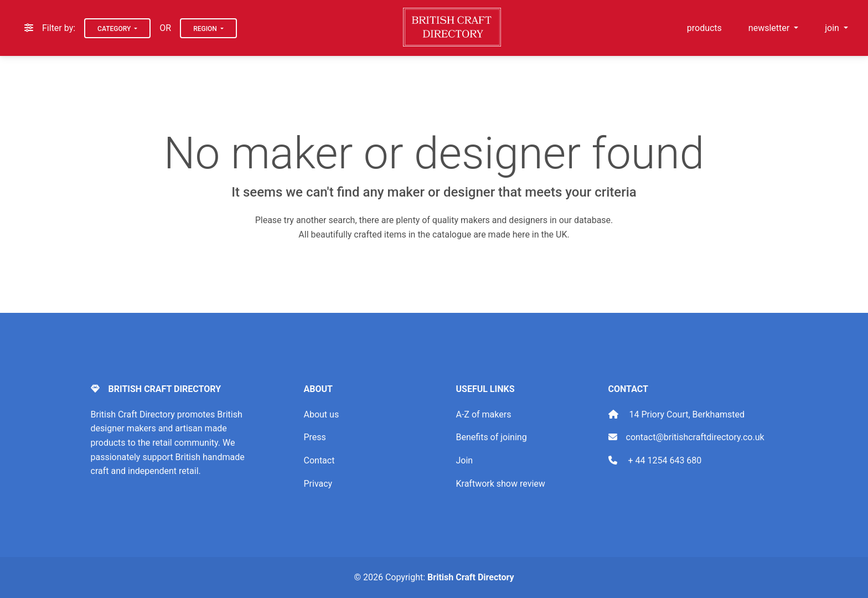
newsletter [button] (770, 28)
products (704, 28)
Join (465, 460)
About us (322, 414)
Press (315, 437)
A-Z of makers (484, 414)
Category (115, 29)
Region (206, 29)
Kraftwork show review (501, 484)
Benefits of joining (492, 437)
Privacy (318, 484)
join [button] (833, 28)
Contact (319, 460)
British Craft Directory (471, 577)
